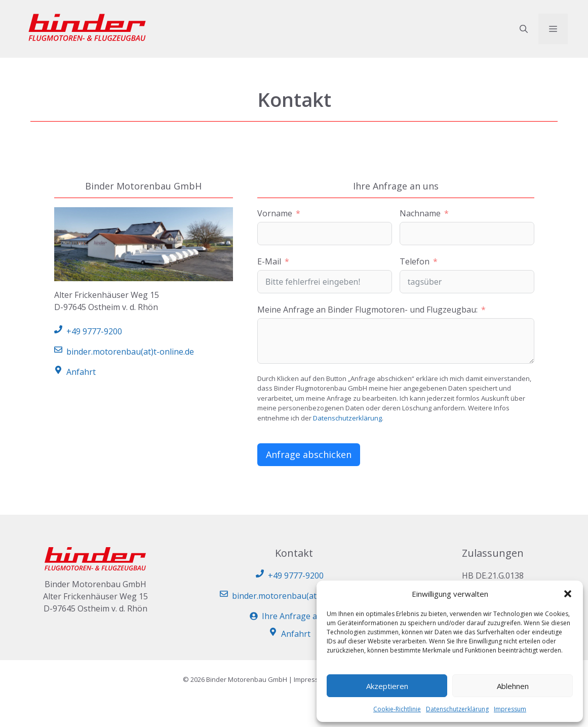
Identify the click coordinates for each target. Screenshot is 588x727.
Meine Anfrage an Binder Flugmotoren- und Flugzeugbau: (367, 310)
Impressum (510, 709)
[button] (568, 594)
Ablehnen (513, 686)
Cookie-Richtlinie (397, 709)
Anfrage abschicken (309, 454)
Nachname (420, 213)
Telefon (415, 261)
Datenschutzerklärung (457, 709)
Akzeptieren (387, 686)
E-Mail (269, 261)
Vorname (275, 213)
